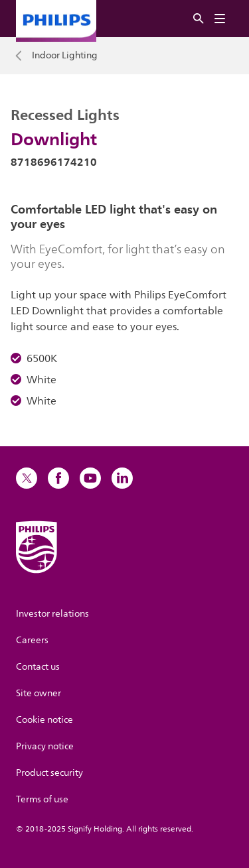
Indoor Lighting (65, 56)
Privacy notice (45, 746)
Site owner (39, 693)
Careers (32, 640)
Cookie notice (44, 720)
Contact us (38, 667)
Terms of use (42, 799)
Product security (49, 773)
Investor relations (52, 614)
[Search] (199, 19)
